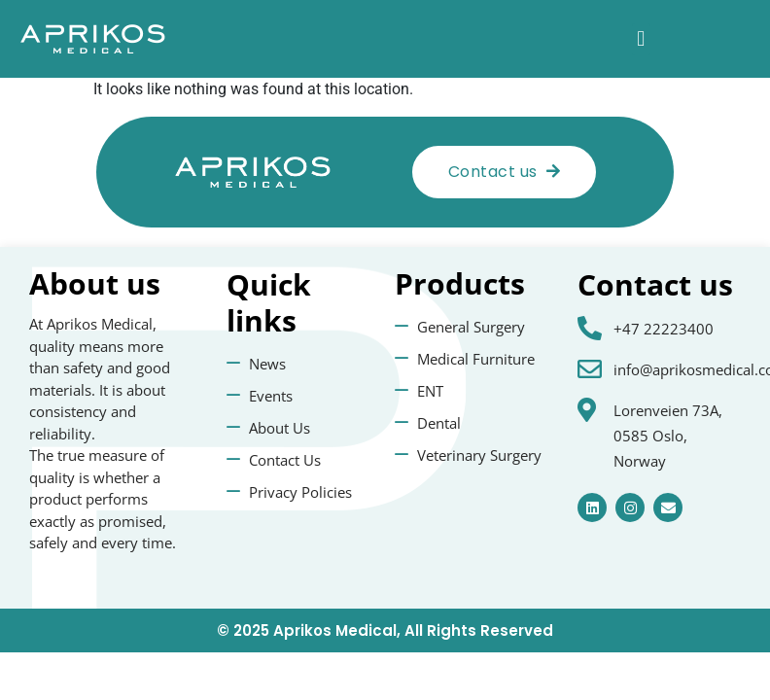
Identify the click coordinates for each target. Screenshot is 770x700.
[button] (641, 39)
